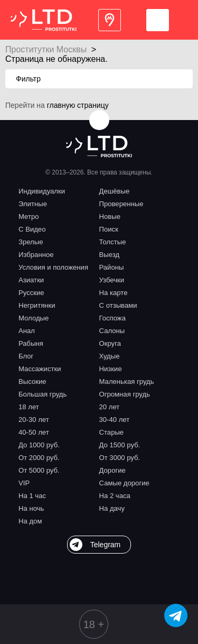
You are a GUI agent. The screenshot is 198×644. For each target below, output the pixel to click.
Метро (29, 217)
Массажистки (40, 369)
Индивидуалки (42, 191)
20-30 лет (34, 420)
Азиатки (31, 280)
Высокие (32, 381)
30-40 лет (115, 420)
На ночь (31, 508)
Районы (112, 267)
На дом (30, 521)
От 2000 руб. (39, 458)
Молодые (34, 318)
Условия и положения (53, 267)
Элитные (33, 204)
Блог (26, 356)
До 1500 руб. (120, 445)
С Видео (32, 229)
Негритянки (37, 305)
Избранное (36, 255)
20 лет (110, 407)
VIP (24, 483)
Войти (158, 20)
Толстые (113, 242)
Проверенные (121, 204)
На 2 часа (115, 496)
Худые (110, 356)
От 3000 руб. (120, 458)
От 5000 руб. (39, 470)
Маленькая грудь (127, 381)
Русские (31, 293)
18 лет (29, 407)
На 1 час (32, 496)
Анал (27, 331)
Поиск (109, 229)
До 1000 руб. (39, 445)
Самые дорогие (124, 483)
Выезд (110, 255)
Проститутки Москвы (46, 49)
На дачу (112, 508)
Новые (110, 217)
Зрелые (31, 242)
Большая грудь (43, 394)
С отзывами (118, 305)
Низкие (111, 369)
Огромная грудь (125, 394)
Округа (110, 343)
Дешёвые (115, 191)
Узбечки (112, 280)
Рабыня (31, 343)
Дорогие (112, 470)
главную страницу (78, 105)
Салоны (112, 331)
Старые (112, 432)
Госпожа (112, 318)
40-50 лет (34, 432)
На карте (114, 293)
